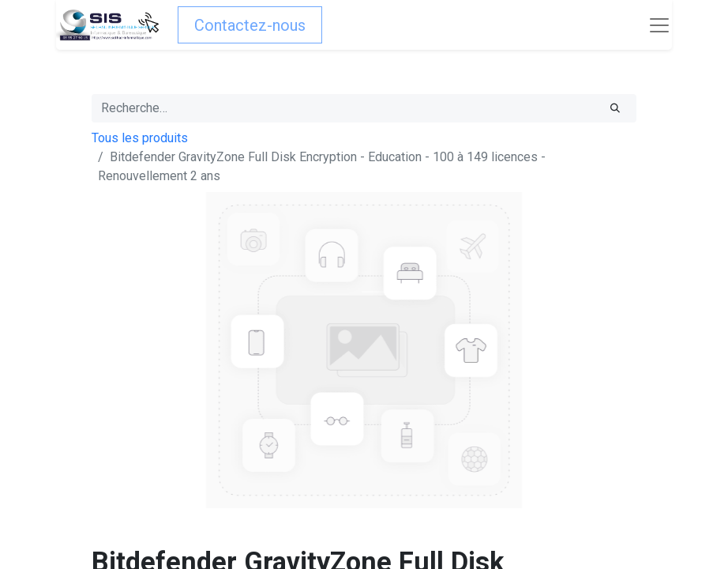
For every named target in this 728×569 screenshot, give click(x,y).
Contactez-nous (250, 25)
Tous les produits (140, 138)
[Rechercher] (615, 108)
